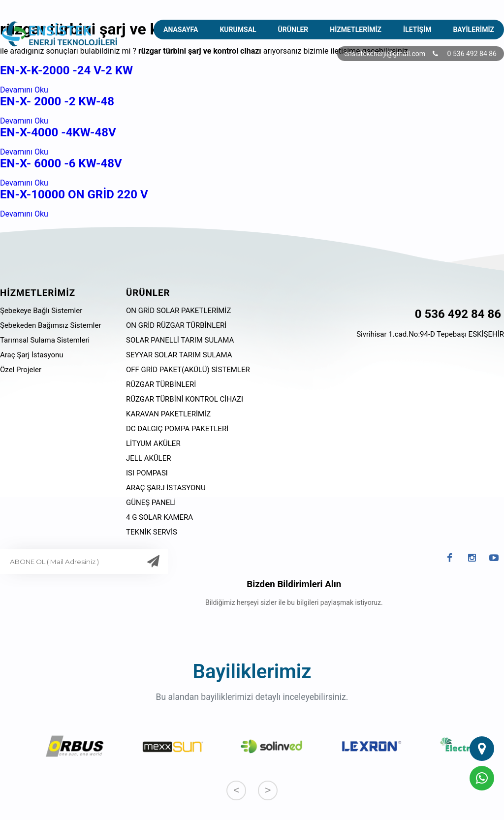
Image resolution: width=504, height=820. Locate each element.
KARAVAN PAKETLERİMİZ (168, 414)
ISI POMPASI (147, 473)
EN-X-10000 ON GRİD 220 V (74, 194)
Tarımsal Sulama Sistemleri (45, 340)
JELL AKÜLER (148, 458)
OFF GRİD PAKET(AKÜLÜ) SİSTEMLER (188, 370)
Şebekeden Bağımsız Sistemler (50, 325)
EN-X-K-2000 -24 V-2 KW (66, 70)
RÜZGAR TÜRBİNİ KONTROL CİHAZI (185, 399)
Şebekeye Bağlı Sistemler (41, 311)
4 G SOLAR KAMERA (159, 517)
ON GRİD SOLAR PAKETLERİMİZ (178, 311)
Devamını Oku (24, 90)
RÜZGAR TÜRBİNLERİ (161, 384)
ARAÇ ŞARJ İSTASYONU (166, 488)
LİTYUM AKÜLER (153, 443)
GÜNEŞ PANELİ (151, 503)
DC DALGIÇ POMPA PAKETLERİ (177, 429)
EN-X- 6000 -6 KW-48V (61, 163)
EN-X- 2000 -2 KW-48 (57, 101)
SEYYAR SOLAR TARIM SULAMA (179, 355)
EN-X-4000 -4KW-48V (58, 132)
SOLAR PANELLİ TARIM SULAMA (180, 340)
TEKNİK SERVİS (152, 532)
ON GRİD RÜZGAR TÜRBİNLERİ (176, 325)
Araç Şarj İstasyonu (32, 355)
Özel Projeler (21, 370)
